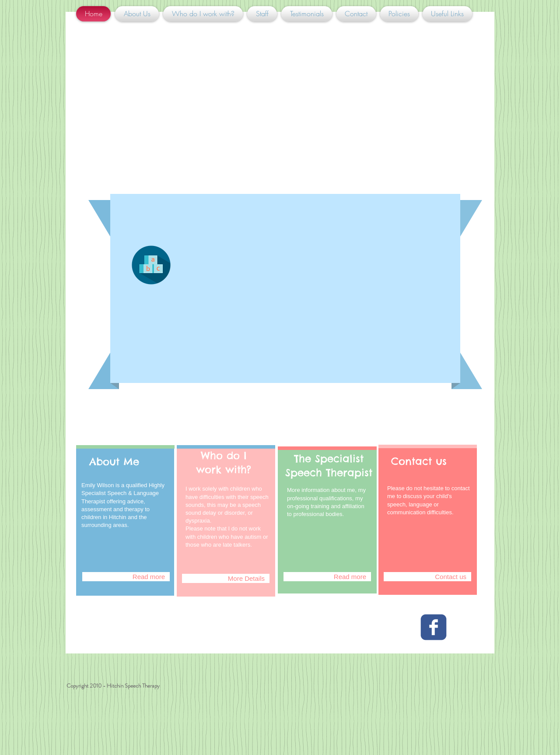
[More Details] (226, 578)
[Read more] (126, 577)
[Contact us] (427, 577)
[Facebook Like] (131, 645)
